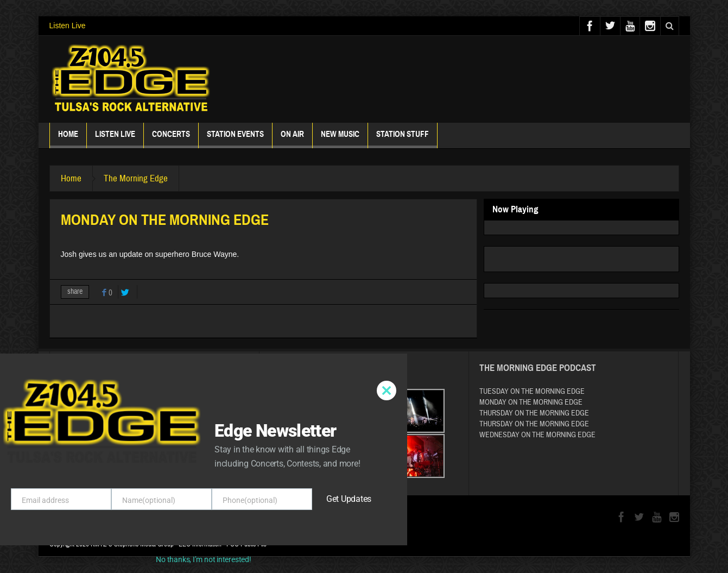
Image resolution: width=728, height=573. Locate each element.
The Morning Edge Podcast (538, 368)
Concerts (171, 139)
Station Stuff (403, 139)
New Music (340, 139)
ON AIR (292, 139)
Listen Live (68, 26)
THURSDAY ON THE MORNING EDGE (534, 413)
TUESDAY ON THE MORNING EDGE (532, 392)
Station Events (235, 139)
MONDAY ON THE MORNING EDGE (531, 402)
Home (68, 139)
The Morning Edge (136, 178)
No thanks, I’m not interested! (203, 559)
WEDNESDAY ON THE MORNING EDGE (537, 435)
